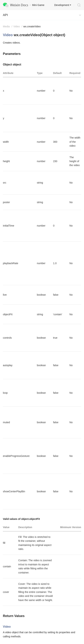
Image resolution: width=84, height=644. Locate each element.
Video (8, 35)
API (5, 15)
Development (62, 5)
